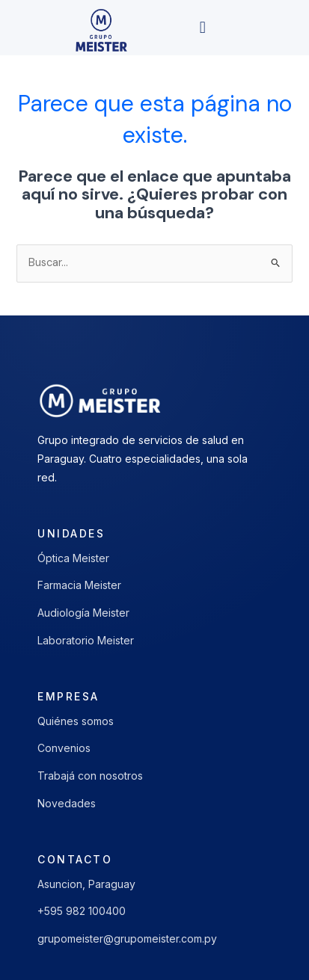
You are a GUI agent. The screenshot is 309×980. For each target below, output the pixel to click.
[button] (202, 28)
